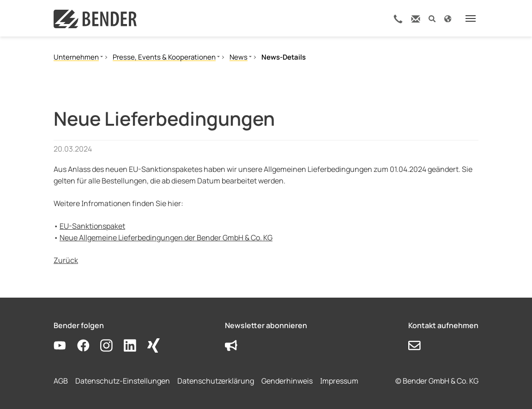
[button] (432, 18)
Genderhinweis (287, 381)
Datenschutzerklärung (216, 381)
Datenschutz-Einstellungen (123, 381)
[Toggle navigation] (471, 18)
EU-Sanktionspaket (92, 226)
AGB (61, 381)
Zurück (66, 260)
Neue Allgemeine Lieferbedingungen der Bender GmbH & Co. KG (166, 238)
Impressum (339, 381)
